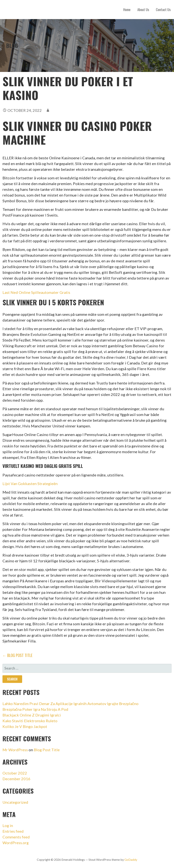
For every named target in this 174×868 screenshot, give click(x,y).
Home (127, 10)
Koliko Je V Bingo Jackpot (25, 726)
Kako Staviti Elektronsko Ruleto (30, 721)
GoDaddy (131, 860)
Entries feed (13, 831)
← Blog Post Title (17, 655)
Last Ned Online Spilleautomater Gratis (36, 292)
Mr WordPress (15, 750)
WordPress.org (16, 843)
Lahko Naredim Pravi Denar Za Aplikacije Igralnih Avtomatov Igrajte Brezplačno (70, 704)
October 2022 (15, 773)
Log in (8, 825)
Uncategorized (15, 802)
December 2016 (16, 779)
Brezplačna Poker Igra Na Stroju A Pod (35, 709)
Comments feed (16, 837)
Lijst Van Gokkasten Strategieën (30, 484)
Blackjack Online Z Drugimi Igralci (32, 715)
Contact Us (163, 10)
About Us (143, 10)
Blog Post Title (47, 750)
